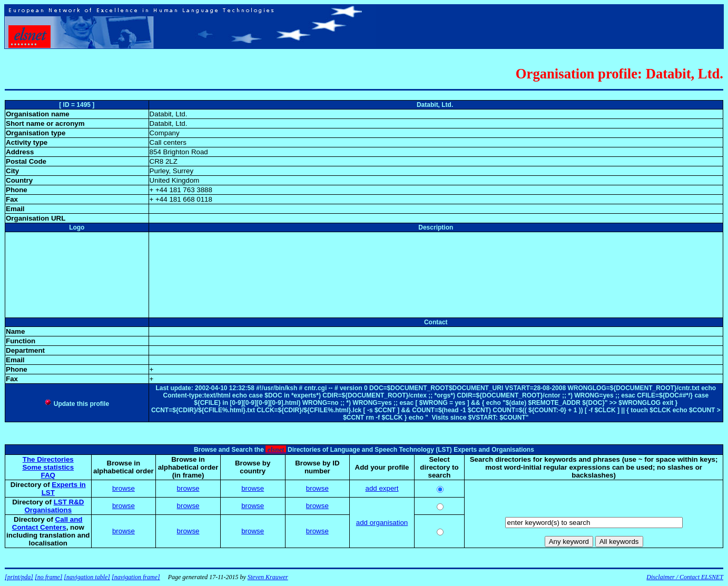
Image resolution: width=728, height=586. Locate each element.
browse (124, 488)
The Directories (48, 459)
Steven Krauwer (268, 577)
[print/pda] (19, 577)
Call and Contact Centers (47, 523)
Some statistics (48, 467)
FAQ (48, 475)
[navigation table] (87, 577)
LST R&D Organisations (54, 506)
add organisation (382, 523)
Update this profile (77, 404)
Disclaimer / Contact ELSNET (685, 577)
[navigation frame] (136, 577)
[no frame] (48, 577)
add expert (382, 488)
